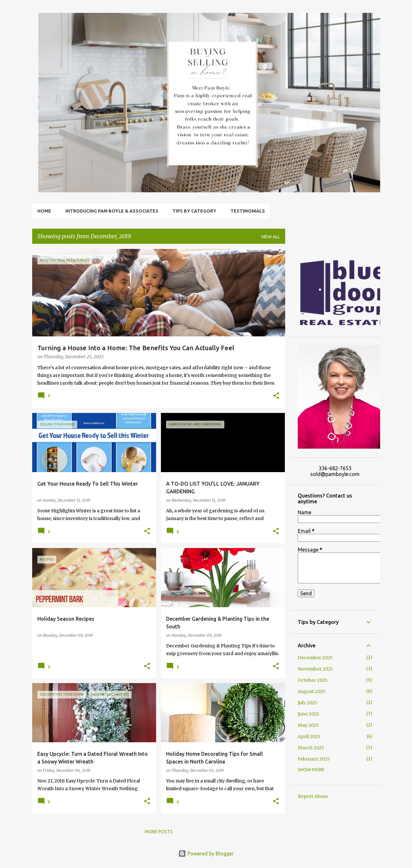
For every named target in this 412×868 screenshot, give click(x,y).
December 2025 (315, 658)
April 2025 (309, 736)
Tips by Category (194, 211)
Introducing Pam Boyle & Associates (112, 211)
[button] (276, 396)
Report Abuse (313, 796)
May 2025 (308, 725)
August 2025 (312, 691)
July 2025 (308, 703)
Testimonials (248, 211)
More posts (159, 832)
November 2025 (315, 669)
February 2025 (314, 759)
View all (271, 237)
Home (44, 211)
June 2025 (309, 714)
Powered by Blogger (206, 854)
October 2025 (313, 680)
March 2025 (311, 748)
